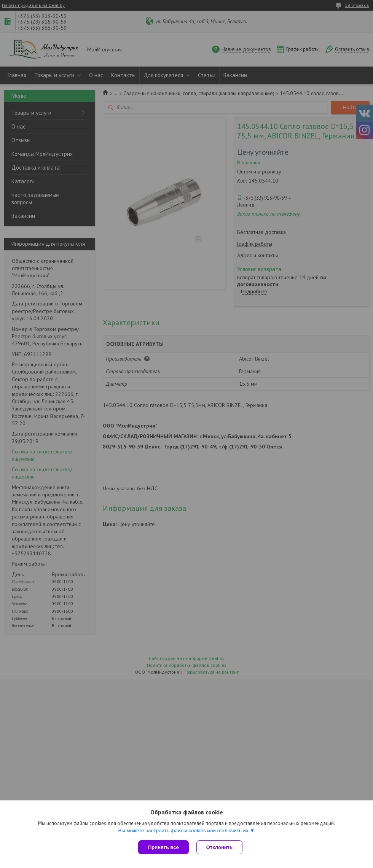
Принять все (163, 847)
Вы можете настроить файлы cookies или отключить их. (184, 831)
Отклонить (219, 847)
